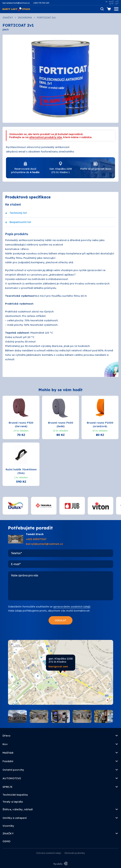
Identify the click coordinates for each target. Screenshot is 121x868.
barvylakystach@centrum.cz (16, 3)
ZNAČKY (8, 18)
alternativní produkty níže (46, 137)
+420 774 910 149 (41, 3)
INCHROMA (25, 18)
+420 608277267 (36, 539)
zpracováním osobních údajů (72, 607)
